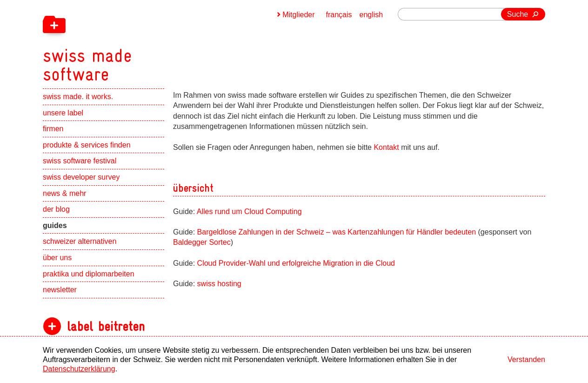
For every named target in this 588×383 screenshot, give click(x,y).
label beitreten (106, 326)
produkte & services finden (87, 145)
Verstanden (526, 359)
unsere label (63, 113)
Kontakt (387, 147)
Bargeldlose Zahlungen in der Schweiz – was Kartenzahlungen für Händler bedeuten (337, 232)
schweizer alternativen (80, 241)
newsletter (60, 290)
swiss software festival (80, 161)
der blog (56, 209)
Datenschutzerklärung (79, 369)
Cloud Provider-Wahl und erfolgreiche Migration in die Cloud (296, 263)
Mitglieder (298, 15)
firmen (53, 129)
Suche (518, 14)
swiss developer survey (81, 177)
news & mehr (64, 193)
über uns (57, 258)
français (339, 15)
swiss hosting (219, 284)
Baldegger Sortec (202, 242)
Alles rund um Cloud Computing (249, 212)
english (371, 15)
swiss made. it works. (78, 97)
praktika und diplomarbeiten (89, 274)
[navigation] (136, 42)
